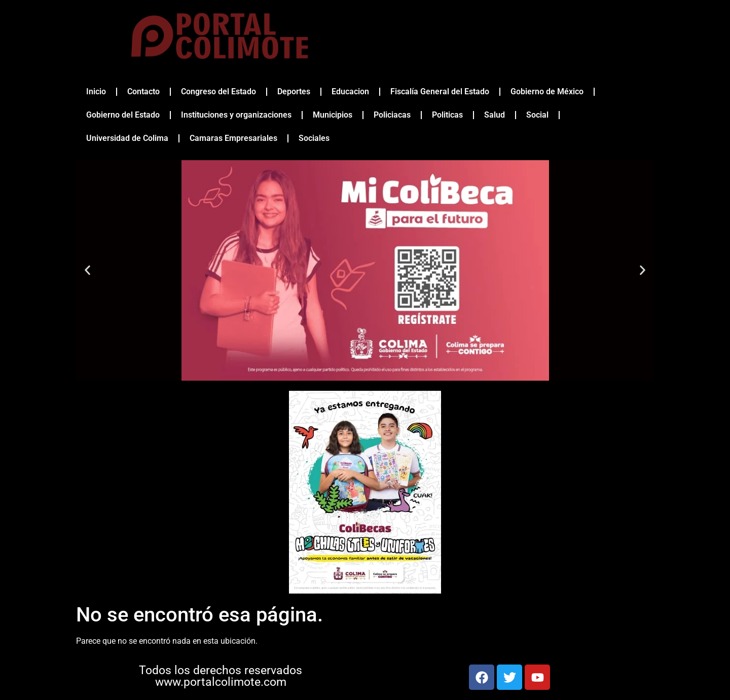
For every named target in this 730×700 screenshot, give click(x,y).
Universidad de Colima (127, 138)
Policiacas (392, 115)
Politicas (447, 115)
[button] (87, 270)
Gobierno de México (547, 91)
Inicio (96, 91)
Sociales (314, 138)
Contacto (143, 91)
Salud (495, 115)
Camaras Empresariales (233, 138)
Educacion (350, 91)
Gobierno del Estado (123, 115)
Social (537, 115)
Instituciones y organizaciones (236, 115)
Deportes (294, 91)
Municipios (333, 115)
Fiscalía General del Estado (440, 91)
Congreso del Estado (218, 91)
